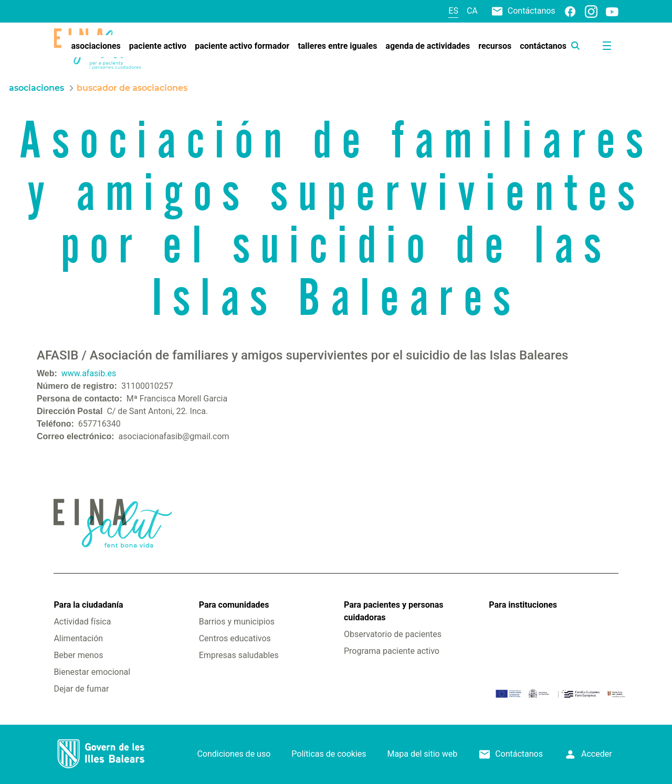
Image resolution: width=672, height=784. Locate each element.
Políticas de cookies (329, 754)
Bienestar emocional (92, 672)
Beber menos (78, 655)
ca (472, 11)
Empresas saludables (239, 655)
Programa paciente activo (392, 651)
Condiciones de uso (234, 754)
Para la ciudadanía (88, 605)
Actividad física (82, 622)
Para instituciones (523, 605)
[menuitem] (96, 46)
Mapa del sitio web (423, 754)
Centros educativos (235, 638)
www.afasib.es (89, 373)
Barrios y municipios (237, 622)
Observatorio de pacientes (393, 634)
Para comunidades (234, 605)
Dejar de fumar (81, 689)
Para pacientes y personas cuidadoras (393, 611)
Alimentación (78, 638)
